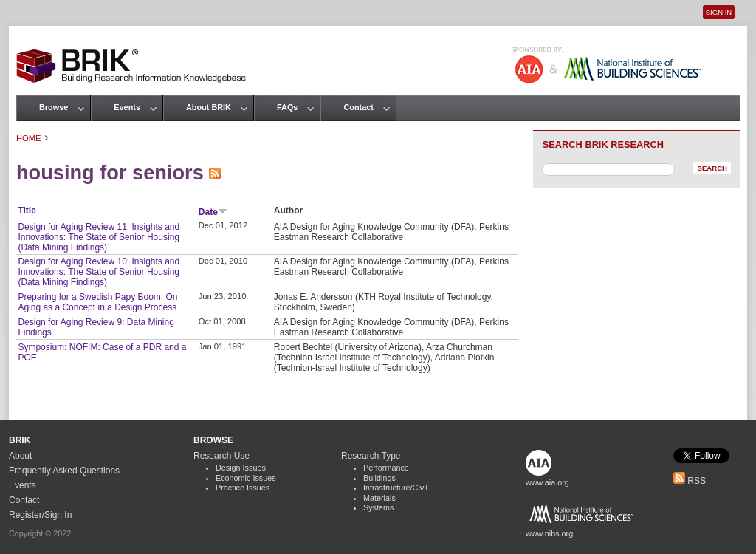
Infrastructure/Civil (395, 488)
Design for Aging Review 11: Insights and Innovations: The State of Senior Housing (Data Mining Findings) (99, 237)
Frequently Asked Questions (64, 471)
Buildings (379, 478)
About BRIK (209, 107)
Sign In (719, 12)
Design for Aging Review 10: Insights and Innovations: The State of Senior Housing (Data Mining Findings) (99, 272)
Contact (358, 107)
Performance (386, 468)
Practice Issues (243, 488)
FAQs (287, 107)
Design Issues (241, 468)
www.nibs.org (549, 533)
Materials (379, 498)
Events (127, 107)
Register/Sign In (40, 515)
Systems (378, 507)
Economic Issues (246, 478)
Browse (54, 107)
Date (213, 212)
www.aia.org (547, 482)
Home (29, 138)
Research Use (221, 456)
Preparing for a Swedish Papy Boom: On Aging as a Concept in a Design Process (97, 302)
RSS (690, 481)
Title (27, 211)
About (20, 456)
